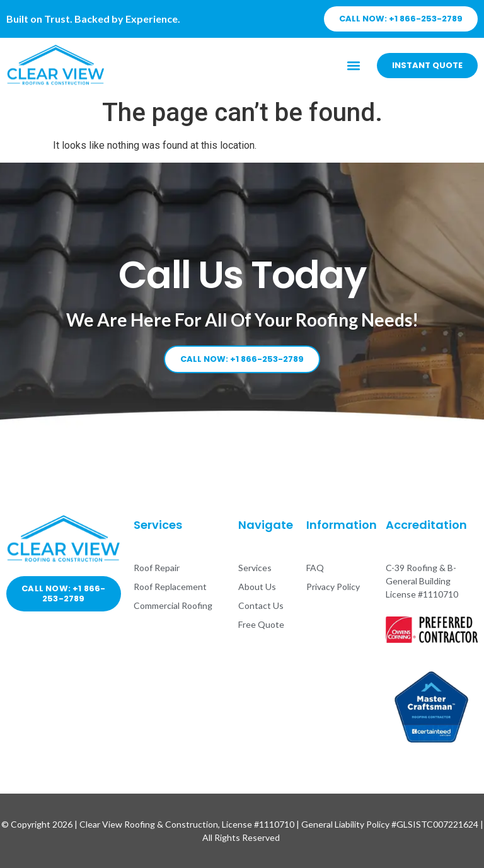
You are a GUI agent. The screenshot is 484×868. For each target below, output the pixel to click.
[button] (354, 65)
